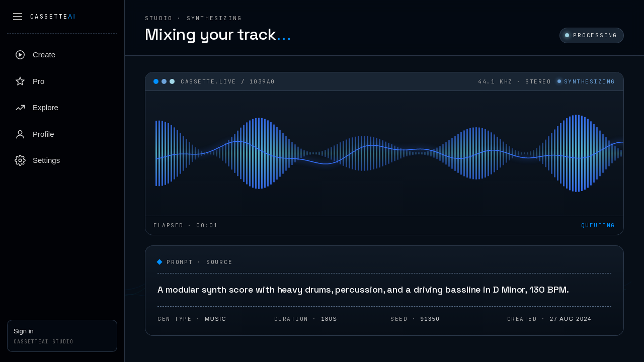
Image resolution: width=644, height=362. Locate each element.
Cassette (53, 17)
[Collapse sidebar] (18, 17)
